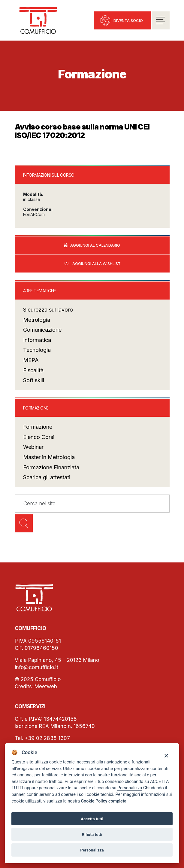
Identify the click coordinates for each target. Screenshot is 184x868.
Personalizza (130, 788)
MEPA (31, 360)
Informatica (37, 340)
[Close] (166, 755)
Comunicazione (42, 330)
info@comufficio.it (36, 668)
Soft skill (34, 381)
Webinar (33, 447)
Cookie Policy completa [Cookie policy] (104, 801)
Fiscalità (33, 371)
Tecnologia (37, 350)
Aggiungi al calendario (95, 245)
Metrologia (37, 320)
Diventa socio (128, 20)
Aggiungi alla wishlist (97, 264)
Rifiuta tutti (92, 834)
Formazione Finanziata (51, 467)
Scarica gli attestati (47, 478)
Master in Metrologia (49, 457)
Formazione (38, 427)
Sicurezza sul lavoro (48, 310)
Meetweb (46, 687)
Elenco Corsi (39, 437)
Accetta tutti (92, 819)
